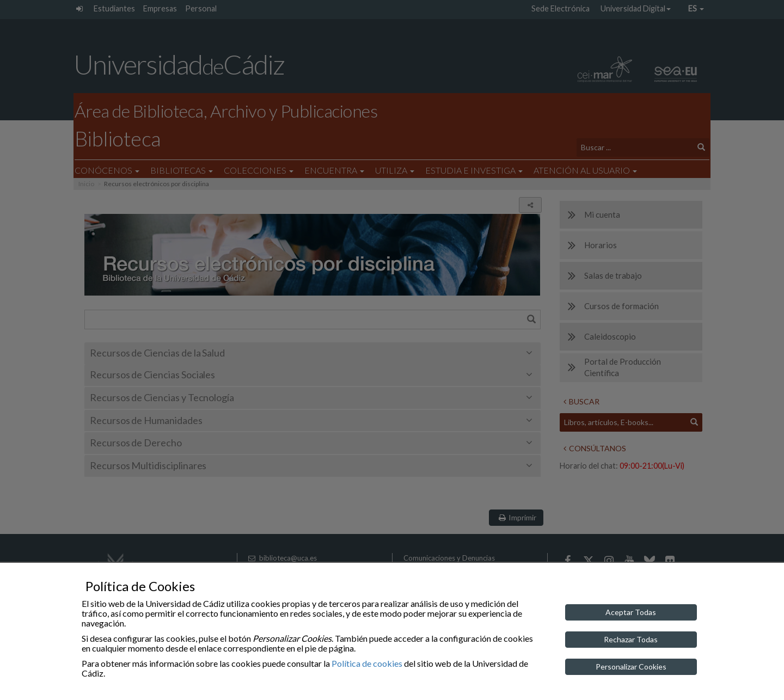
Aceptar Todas (631, 612)
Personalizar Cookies (631, 667)
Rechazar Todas (631, 639)
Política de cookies (367, 663)
